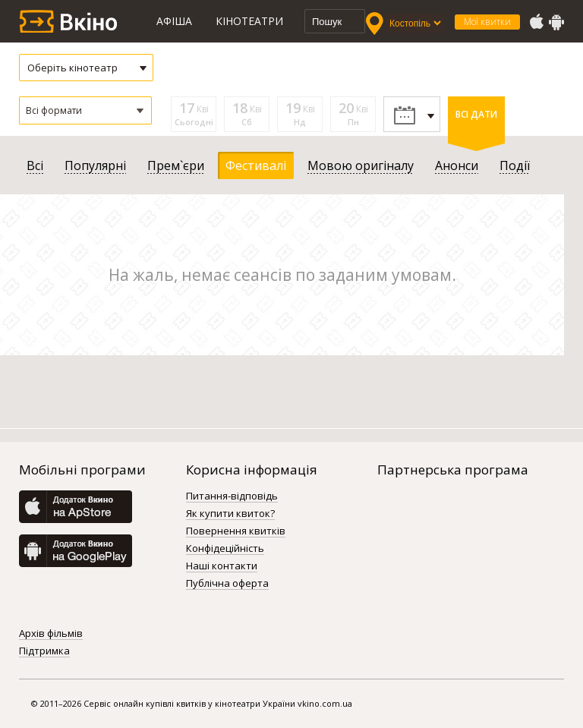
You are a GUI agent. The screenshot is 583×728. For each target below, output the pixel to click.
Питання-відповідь (232, 496)
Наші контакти (222, 566)
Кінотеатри (249, 21)
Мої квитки (487, 22)
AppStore (536, 22)
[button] (85, 110)
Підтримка (44, 651)
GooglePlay (556, 22)
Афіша (174, 21)
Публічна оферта (227, 584)
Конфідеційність (225, 549)
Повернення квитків (236, 531)
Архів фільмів (51, 634)
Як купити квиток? (230, 514)
